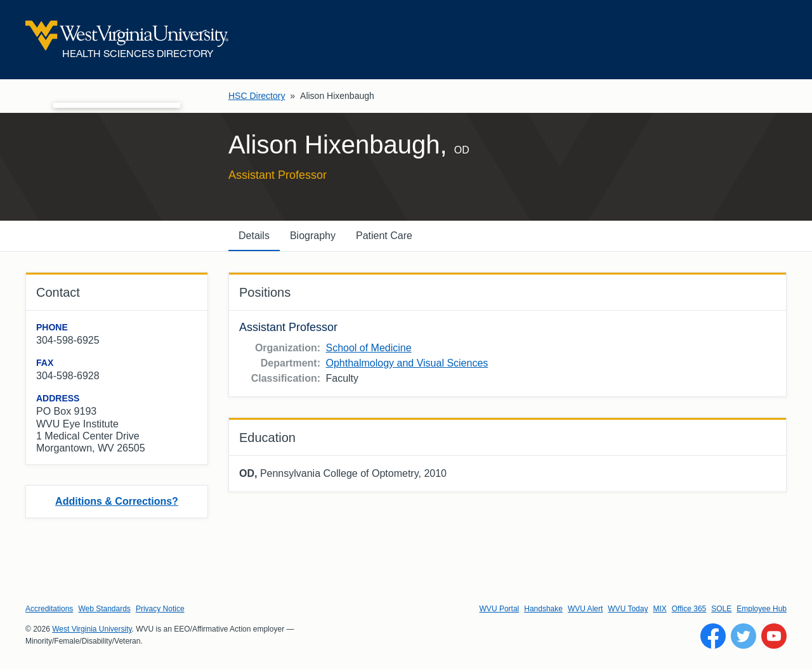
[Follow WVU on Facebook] (713, 636)
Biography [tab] (313, 236)
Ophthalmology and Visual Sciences (407, 363)
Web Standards (104, 609)
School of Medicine (368, 348)
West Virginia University (92, 629)
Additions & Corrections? (117, 501)
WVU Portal (500, 609)
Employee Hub (762, 609)
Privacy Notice (160, 609)
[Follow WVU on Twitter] (743, 636)
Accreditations (49, 609)
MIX (659, 609)
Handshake (543, 609)
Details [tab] (254, 236)
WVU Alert (585, 609)
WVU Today (628, 609)
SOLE (721, 609)
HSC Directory (257, 96)
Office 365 (689, 609)
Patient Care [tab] (384, 236)
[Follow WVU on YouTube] (774, 636)
